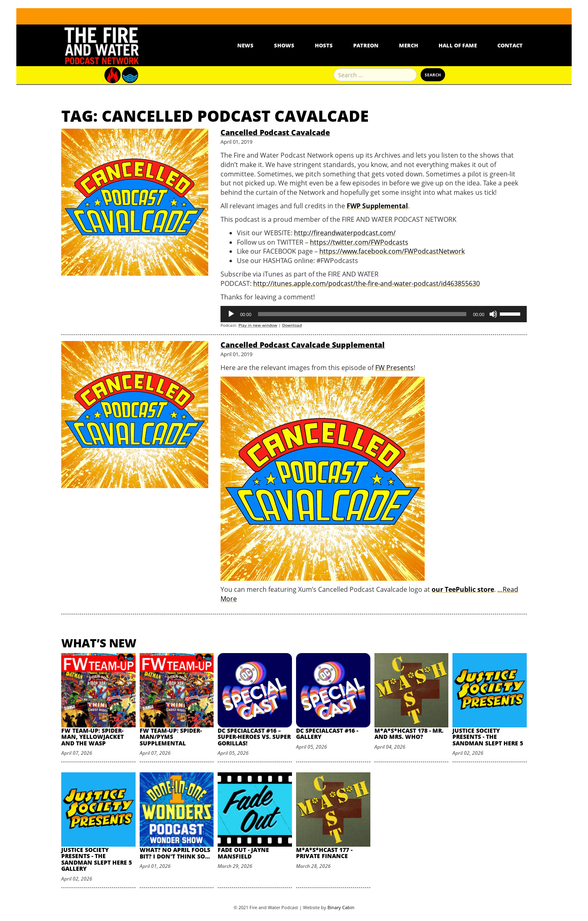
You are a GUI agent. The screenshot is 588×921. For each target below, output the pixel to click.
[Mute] (493, 314)
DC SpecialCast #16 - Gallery (327, 734)
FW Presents (394, 368)
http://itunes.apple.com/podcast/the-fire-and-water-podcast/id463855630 (366, 283)
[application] (374, 314)
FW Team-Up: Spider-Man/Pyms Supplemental (171, 737)
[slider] (362, 314)
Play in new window (258, 325)
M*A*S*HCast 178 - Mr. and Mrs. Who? (409, 734)
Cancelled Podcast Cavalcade (275, 132)
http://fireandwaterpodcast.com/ (345, 233)
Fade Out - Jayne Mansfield (243, 853)
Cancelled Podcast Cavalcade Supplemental (303, 345)
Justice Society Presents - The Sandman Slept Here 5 (488, 737)
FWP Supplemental (377, 206)
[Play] (231, 314)
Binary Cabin (341, 907)
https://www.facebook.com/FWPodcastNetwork (392, 251)
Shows (284, 45)
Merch (409, 45)
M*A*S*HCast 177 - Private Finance (324, 853)
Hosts (324, 45)
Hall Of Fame (458, 45)
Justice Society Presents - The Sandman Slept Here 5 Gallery (97, 859)
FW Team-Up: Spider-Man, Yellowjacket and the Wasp (92, 737)
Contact (510, 45)
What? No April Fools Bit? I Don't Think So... (175, 853)
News (245, 45)
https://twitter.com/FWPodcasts (359, 242)
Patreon (366, 45)
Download (292, 325)
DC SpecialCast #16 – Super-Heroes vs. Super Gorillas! (254, 737)
